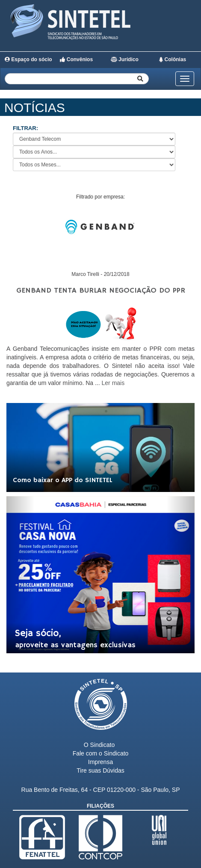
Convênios (76, 59)
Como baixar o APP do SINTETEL (63, 480)
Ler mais (113, 383)
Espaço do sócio (28, 59)
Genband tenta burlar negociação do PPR (101, 290)
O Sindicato (99, 745)
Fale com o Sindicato (101, 753)
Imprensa (100, 762)
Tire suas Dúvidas (100, 770)
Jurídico (125, 59)
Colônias (173, 59)
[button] (21, 575)
